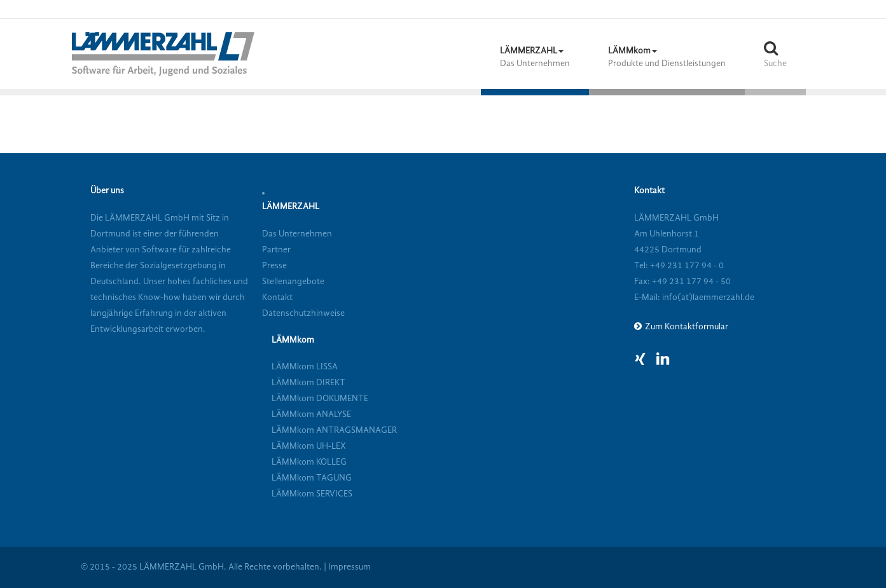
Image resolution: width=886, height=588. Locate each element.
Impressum (350, 567)
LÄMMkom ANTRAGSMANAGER (334, 430)
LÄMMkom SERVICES (312, 494)
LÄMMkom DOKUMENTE (320, 399)
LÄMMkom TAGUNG (312, 478)
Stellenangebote (293, 282)
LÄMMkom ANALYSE (311, 414)
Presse (274, 266)
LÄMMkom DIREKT (308, 383)
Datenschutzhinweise (303, 313)
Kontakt (277, 297)
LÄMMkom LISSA (305, 367)
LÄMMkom (293, 340)
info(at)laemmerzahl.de (707, 297)
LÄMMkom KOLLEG (309, 462)
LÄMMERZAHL (291, 207)
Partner (276, 250)
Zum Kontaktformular (687, 327)
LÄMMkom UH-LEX (309, 446)
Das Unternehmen (297, 234)
